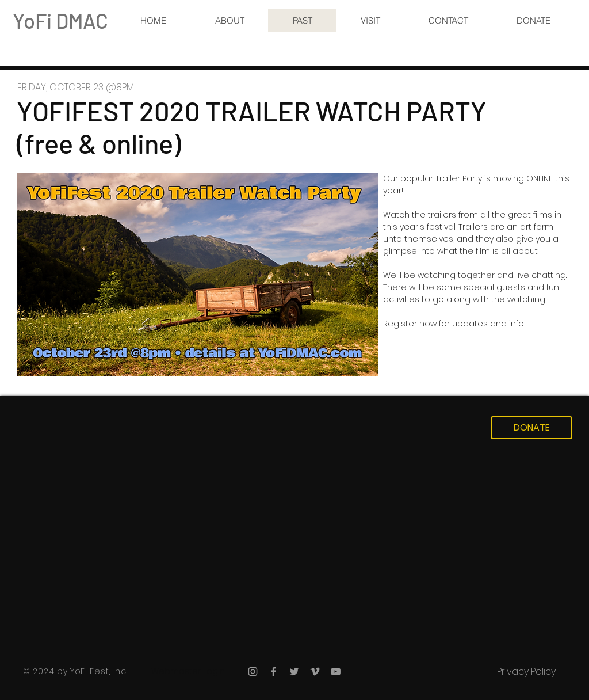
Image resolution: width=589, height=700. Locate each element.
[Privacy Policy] (526, 672)
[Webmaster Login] (188, 672)
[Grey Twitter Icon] (294, 672)
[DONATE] (531, 428)
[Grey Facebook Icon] (274, 672)
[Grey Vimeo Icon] (315, 672)
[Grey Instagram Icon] (253, 672)
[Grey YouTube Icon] (336, 672)
